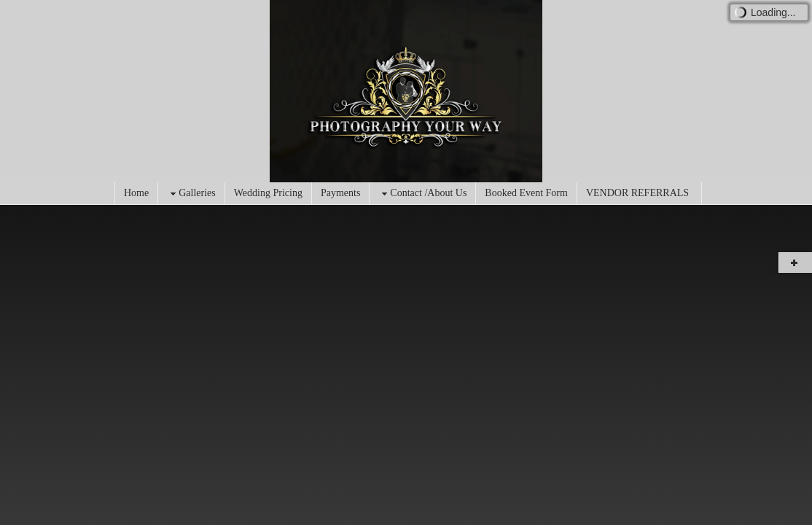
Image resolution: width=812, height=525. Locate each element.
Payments (340, 193)
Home (136, 193)
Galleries (191, 194)
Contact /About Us (422, 194)
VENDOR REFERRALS (637, 193)
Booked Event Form (526, 193)
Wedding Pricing (268, 193)
